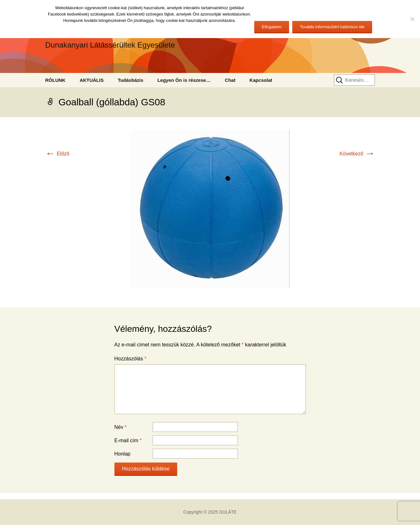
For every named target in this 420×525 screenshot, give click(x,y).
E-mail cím (128, 440)
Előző (57, 154)
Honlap (123, 454)
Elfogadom (272, 27)
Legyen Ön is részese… (184, 80)
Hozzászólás (130, 359)
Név (121, 427)
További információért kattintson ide (332, 27)
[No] (412, 19)
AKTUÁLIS (92, 80)
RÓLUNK (55, 80)
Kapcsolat (261, 80)
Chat (230, 80)
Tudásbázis (130, 80)
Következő (357, 154)
